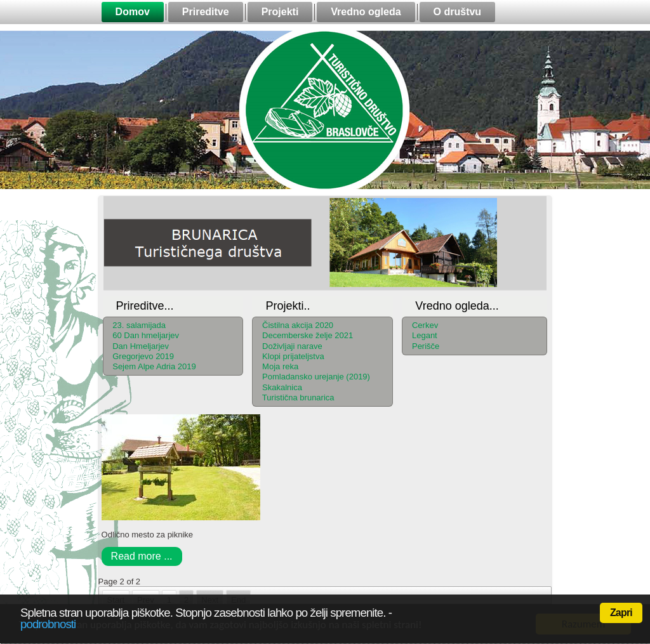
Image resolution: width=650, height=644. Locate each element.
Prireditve (206, 12)
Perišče (426, 346)
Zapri (621, 613)
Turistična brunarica (298, 398)
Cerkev (425, 325)
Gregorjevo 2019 (143, 356)
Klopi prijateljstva (293, 356)
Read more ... (142, 556)
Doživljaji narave (292, 346)
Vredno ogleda (366, 12)
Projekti (280, 12)
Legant (425, 335)
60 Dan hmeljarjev (146, 335)
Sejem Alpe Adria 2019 (154, 366)
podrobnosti (48, 624)
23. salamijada (139, 325)
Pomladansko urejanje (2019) (316, 377)
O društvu (458, 12)
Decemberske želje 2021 (308, 335)
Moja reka (280, 366)
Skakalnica (282, 387)
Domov (133, 12)
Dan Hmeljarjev (141, 346)
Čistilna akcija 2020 (298, 325)
